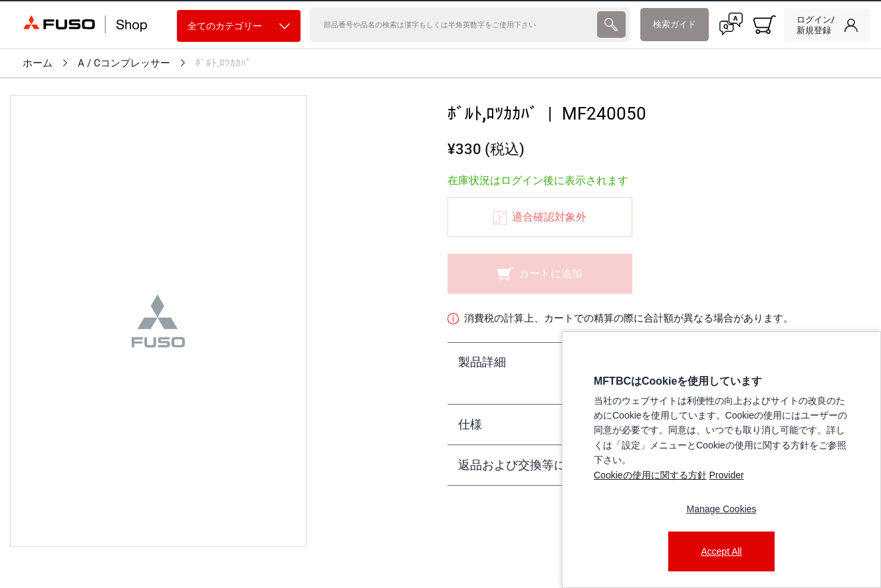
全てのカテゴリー (239, 26)
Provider (726, 475)
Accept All (721, 551)
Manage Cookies (721, 509)
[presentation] (611, 25)
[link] (827, 25)
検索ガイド (675, 24)
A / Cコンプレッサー (124, 63)
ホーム (38, 63)
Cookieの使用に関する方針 (650, 475)
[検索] (452, 25)
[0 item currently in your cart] (765, 25)
